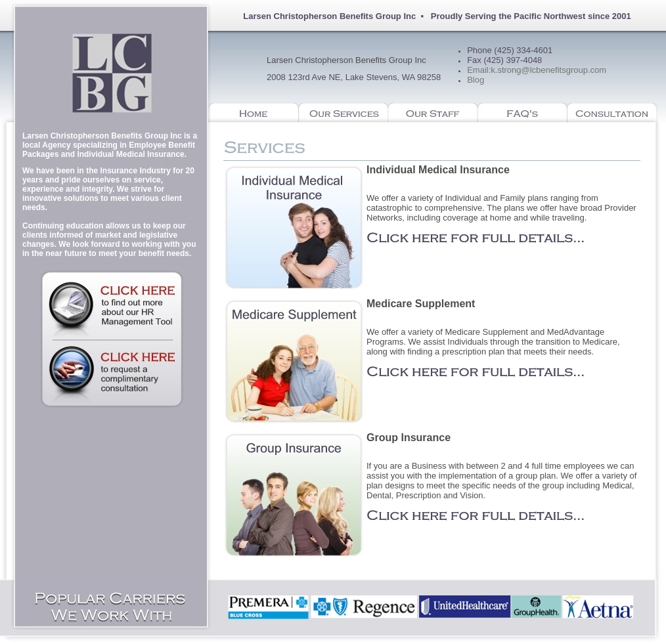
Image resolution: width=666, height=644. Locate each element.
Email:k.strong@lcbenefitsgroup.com (537, 70)
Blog (476, 80)
